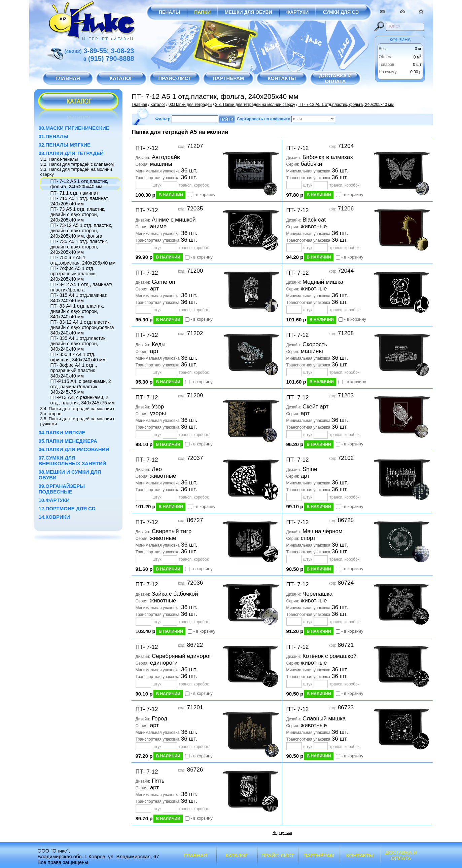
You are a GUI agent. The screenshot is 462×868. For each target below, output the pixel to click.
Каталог (158, 105)
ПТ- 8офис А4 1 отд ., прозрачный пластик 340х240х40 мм (74, 370)
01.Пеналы (54, 136)
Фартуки (298, 12)
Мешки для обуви (248, 12)
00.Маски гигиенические (74, 128)
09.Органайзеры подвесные (62, 489)
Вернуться (282, 833)
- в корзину (205, 194)
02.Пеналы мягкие (65, 145)
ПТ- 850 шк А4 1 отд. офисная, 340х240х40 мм (78, 357)
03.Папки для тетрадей (71, 153)
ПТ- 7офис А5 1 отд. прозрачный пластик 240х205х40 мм (73, 274)
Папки (202, 12)
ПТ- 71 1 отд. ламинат (75, 193)
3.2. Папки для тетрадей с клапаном (77, 164)
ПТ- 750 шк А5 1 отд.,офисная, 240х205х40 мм (83, 260)
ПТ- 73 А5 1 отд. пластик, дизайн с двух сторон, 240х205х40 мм (78, 214)
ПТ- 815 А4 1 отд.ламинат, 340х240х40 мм (79, 298)
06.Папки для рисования (74, 449)
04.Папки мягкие (62, 432)
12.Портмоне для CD (67, 508)
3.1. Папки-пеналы (59, 159)
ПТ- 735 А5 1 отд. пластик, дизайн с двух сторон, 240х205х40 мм (79, 247)
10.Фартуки (54, 500)
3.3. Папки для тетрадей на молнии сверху (255, 105)
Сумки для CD (341, 12)
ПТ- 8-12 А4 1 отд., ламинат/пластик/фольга (81, 287)
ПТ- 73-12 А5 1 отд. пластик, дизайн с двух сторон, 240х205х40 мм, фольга (81, 231)
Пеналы (169, 12)
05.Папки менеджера (68, 441)
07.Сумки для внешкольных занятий (73, 461)
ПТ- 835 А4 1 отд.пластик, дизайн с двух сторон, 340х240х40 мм (79, 344)
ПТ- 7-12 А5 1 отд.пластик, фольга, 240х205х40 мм (79, 184)
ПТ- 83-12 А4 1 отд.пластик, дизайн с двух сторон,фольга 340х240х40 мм (82, 327)
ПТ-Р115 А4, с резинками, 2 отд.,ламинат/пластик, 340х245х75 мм (81, 387)
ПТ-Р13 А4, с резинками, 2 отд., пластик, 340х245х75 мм (83, 400)
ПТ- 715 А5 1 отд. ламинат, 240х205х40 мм (80, 201)
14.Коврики (54, 517)
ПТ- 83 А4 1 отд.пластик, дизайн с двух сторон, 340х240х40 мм (77, 311)
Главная (140, 105)
